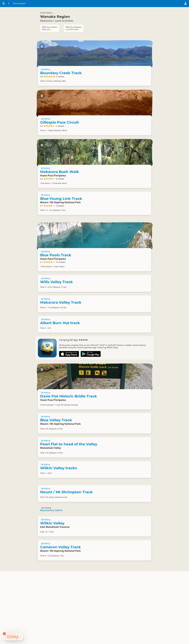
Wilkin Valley (52, 594)
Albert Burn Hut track (60, 373)
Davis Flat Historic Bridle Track (127, 440)
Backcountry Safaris (51, 580)
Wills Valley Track (56, 329)
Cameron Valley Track (60, 619)
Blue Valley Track (56, 484)
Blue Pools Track (126, 284)
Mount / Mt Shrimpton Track (66, 560)
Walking (116, 64)
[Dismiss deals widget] (4, 634)
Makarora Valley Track (61, 351)
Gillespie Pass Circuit (129, 131)
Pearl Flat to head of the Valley (69, 509)
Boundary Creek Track (121, 69)
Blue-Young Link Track (61, 235)
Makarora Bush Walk (130, 190)
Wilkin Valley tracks (59, 534)
